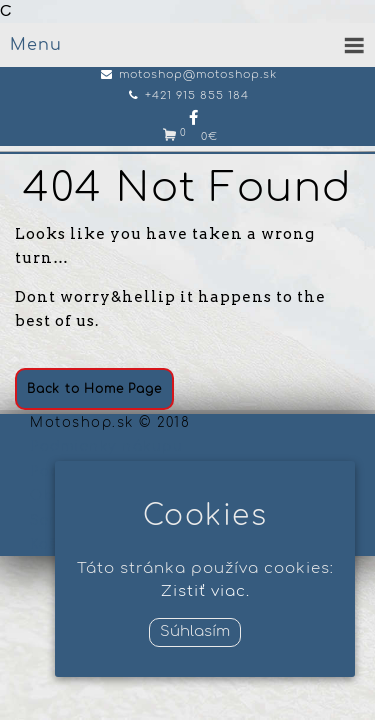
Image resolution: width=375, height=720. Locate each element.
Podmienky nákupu (106, 447)
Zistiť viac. (205, 591)
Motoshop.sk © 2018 (110, 423)
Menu (36, 45)
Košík (51, 545)
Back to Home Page (94, 389)
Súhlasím (195, 631)
